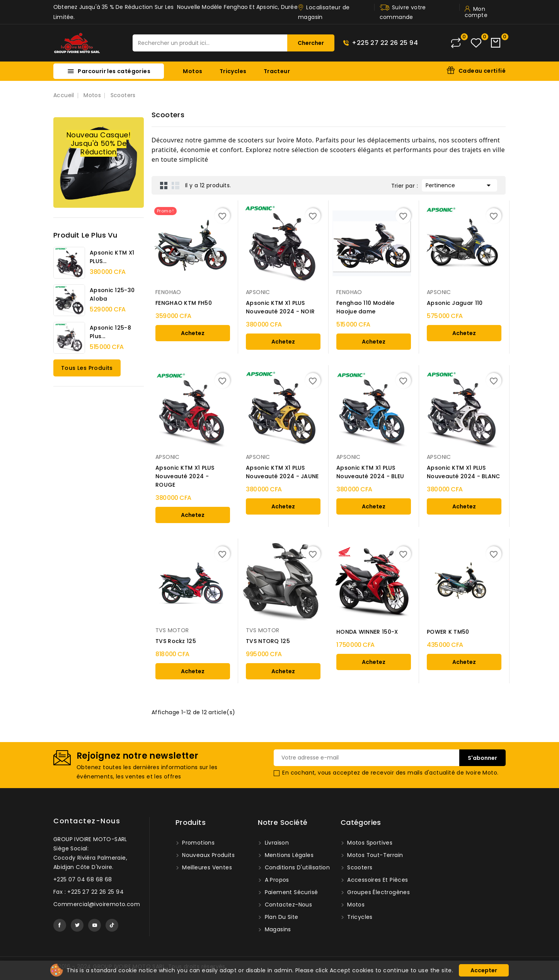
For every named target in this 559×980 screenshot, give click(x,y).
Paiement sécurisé (290, 892)
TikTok (112, 925)
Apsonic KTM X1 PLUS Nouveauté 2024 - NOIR (280, 307)
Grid (164, 185)
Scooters (359, 867)
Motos (193, 71)
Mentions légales (288, 855)
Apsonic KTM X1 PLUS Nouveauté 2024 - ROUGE (185, 476)
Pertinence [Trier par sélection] (459, 185)
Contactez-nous (87, 821)
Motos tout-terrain (374, 855)
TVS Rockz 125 (176, 641)
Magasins (277, 929)
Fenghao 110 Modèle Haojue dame (365, 307)
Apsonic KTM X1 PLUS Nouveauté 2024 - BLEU (370, 472)
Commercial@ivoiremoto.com (97, 904)
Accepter (484, 970)
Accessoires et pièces (377, 880)
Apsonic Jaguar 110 (455, 303)
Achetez (193, 333)
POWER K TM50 (448, 632)
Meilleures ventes (206, 867)
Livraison (276, 843)
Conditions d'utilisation (296, 867)
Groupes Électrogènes (378, 892)
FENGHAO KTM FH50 (184, 303)
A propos (276, 880)
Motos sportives (369, 843)
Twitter (77, 925)
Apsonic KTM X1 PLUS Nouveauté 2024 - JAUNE (282, 472)
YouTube (95, 925)
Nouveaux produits (208, 855)
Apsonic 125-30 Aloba (112, 294)
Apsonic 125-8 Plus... (110, 332)
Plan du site (280, 917)
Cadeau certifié (482, 71)
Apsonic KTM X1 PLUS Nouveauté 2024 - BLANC (464, 472)
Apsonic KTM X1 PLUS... (112, 257)
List (176, 185)
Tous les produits (87, 368)
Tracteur (277, 71)
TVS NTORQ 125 (268, 641)
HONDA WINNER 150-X (367, 632)
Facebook (60, 925)
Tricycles (233, 71)
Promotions (198, 843)
